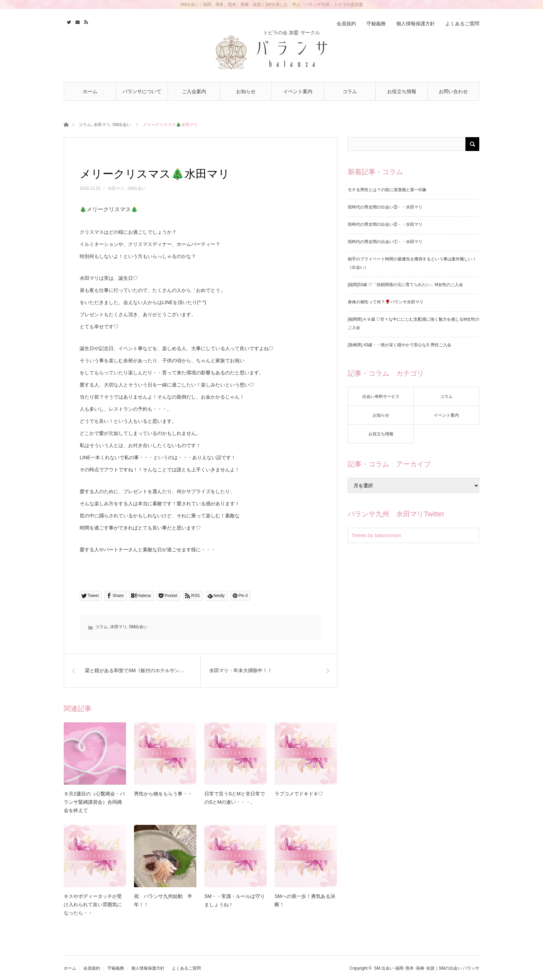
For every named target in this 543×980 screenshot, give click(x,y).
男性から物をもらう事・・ (163, 794)
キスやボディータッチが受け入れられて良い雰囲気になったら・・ (93, 905)
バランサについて (142, 91)
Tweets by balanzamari (376, 535)
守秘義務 (376, 24)
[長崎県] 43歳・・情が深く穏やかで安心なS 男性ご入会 (399, 345)
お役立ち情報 (402, 91)
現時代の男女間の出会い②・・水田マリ (385, 224)
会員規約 (346, 24)
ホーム (90, 91)
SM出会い (122, 125)
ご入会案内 (194, 91)
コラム (350, 91)
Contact (77, 21)
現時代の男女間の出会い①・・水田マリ (385, 242)
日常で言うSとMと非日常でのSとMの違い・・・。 (235, 798)
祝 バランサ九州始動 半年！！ (163, 900)
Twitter (68, 21)
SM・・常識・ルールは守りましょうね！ (235, 900)
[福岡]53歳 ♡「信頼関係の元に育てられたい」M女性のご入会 (405, 285)
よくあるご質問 (462, 24)
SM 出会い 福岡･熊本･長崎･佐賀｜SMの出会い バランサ (427, 968)
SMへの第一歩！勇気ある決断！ (305, 900)
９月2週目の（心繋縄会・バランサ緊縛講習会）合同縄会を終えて (94, 802)
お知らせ (246, 91)
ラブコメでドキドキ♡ (299, 794)
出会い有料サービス (381, 397)
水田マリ (102, 125)
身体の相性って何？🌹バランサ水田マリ (386, 302)
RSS (85, 21)
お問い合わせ (453, 91)
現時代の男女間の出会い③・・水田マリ (385, 207)
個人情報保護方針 (416, 24)
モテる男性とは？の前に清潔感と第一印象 (387, 190)
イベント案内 (298, 91)
